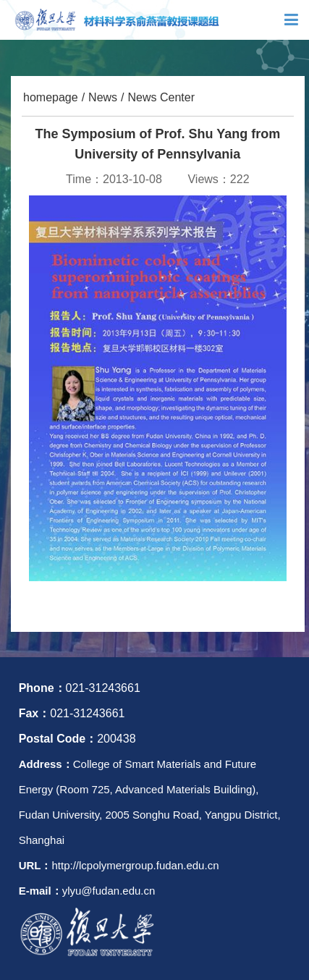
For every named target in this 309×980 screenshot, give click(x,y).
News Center (161, 97)
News (103, 97)
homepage (51, 97)
